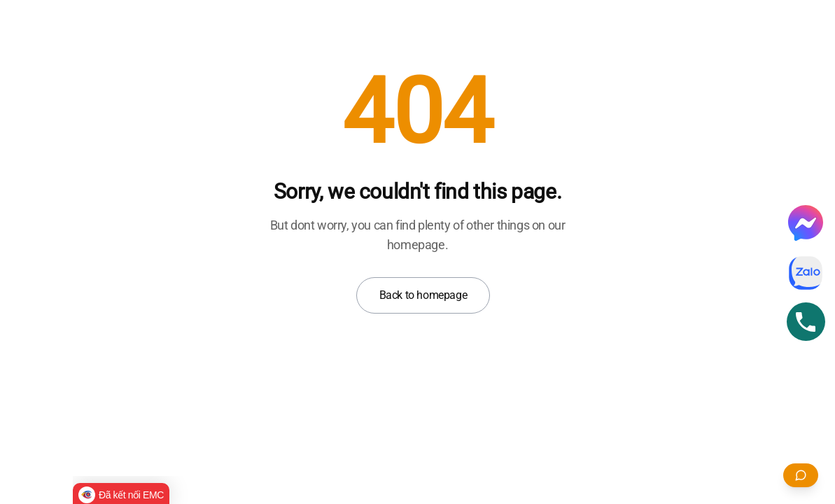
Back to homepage (423, 295)
